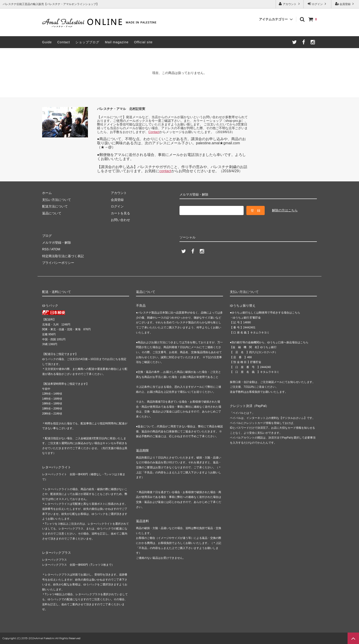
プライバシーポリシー (58, 263)
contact (165, 171)
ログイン (317, 4)
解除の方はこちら (285, 210)
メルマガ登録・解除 (57, 243)
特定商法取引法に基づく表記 (63, 256)
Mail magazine (117, 42)
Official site (143, 42)
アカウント (290, 4)
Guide (47, 42)
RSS (45, 249)
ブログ (47, 236)
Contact (64, 42)
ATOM (56, 249)
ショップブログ (87, 42)
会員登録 (345, 4)
